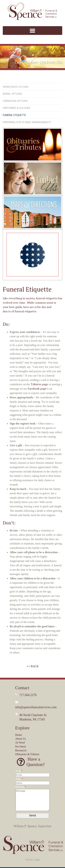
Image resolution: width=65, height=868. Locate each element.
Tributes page (39, 384)
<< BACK (33, 666)
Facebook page (37, 389)
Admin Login (32, 860)
